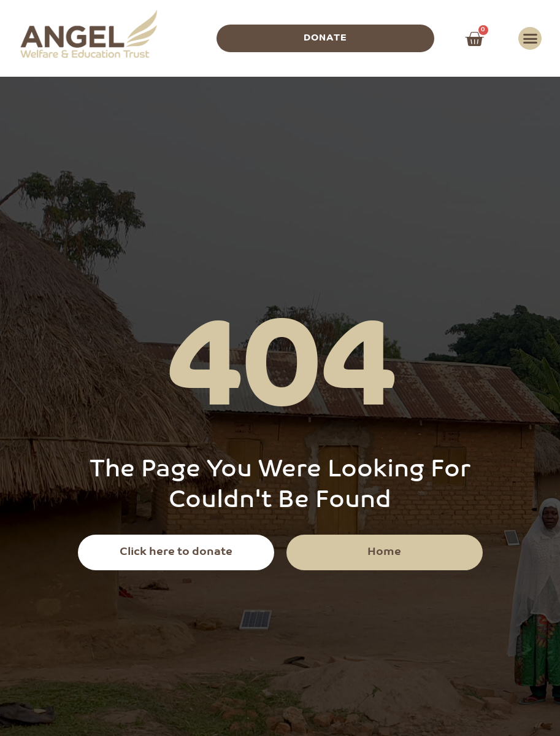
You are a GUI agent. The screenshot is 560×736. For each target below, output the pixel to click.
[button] (530, 39)
